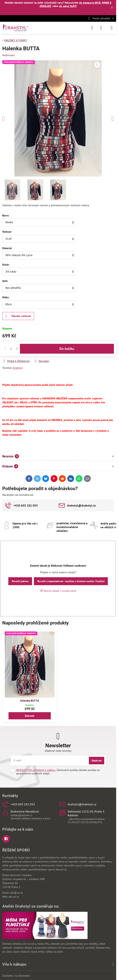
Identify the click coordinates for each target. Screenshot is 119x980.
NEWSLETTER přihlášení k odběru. (36, 770)
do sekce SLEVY (68, 6)
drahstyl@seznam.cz (21, 815)
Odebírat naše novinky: (58, 751)
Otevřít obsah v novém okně (58, 591)
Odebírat (97, 761)
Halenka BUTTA (30, 701)
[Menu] (112, 28)
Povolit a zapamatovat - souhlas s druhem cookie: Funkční (71, 581)
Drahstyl (18, 368)
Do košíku (67, 353)
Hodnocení (9, 55)
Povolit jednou (20, 581)
